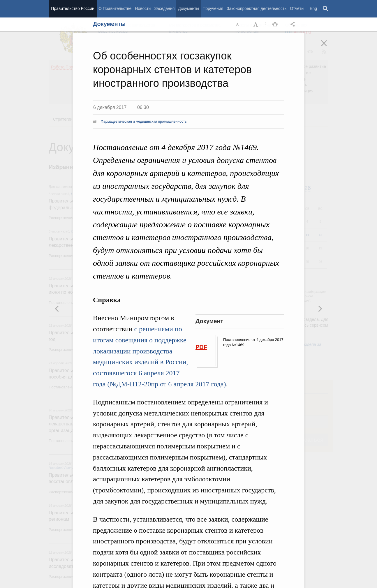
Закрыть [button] (328, 47)
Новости (143, 8)
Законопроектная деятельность (257, 8)
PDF (201, 347)
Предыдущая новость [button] (320, 309)
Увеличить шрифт (256, 24)
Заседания (164, 8)
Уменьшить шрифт (238, 24)
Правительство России (73, 8)
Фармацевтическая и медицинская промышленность (144, 122)
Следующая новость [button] (57, 309)
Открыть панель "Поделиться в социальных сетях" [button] (294, 24)
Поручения (213, 8)
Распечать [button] (275, 24)
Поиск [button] (326, 9)
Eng (313, 8)
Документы (188, 8)
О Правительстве (115, 8)
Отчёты (297, 8)
